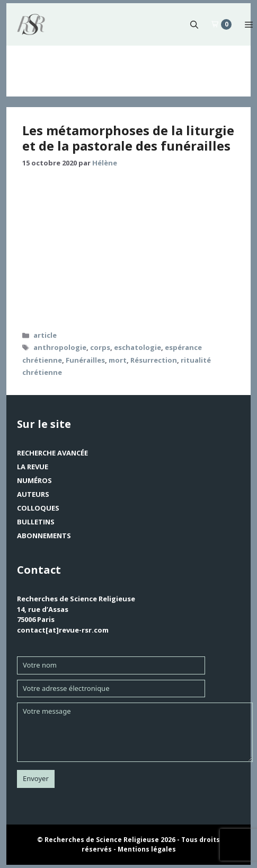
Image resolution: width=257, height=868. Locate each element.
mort (118, 360)
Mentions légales (147, 849)
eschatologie (138, 347)
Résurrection (154, 360)
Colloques (38, 508)
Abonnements (44, 536)
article (45, 335)
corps (100, 347)
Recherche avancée (52, 453)
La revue (33, 467)
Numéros (34, 480)
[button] (194, 24)
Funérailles (85, 360)
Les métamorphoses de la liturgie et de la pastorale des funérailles (128, 138)
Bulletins (36, 522)
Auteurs (33, 494)
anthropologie (60, 347)
